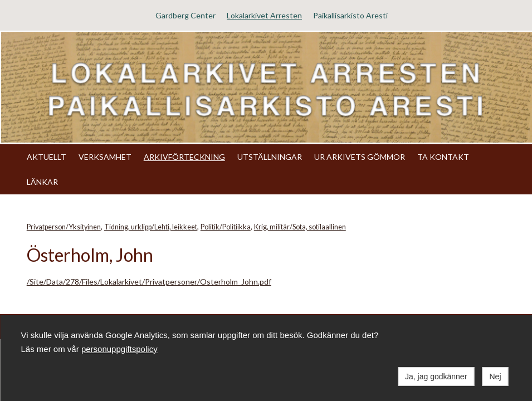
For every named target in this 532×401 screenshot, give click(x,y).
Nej (495, 376)
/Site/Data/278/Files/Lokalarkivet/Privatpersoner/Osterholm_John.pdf (149, 282)
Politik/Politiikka (226, 227)
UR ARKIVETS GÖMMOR (360, 157)
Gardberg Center (186, 15)
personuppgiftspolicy (119, 349)
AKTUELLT (47, 157)
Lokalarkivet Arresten (264, 15)
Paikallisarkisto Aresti (350, 15)
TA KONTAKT (443, 157)
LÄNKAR (42, 182)
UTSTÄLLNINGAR (270, 157)
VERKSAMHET (105, 157)
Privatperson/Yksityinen (64, 227)
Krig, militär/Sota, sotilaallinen (300, 227)
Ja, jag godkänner (436, 376)
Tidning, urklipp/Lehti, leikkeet (151, 227)
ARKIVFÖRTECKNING (184, 157)
